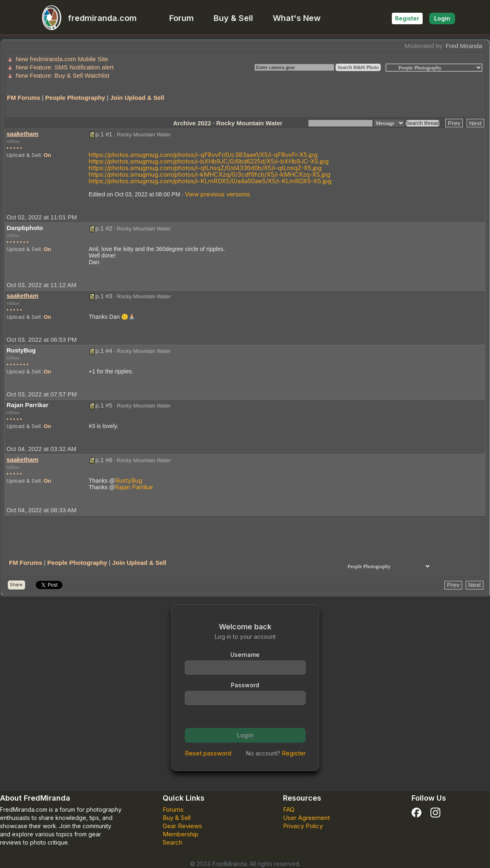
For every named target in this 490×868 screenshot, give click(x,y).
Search (173, 842)
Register (407, 18)
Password (245, 685)
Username (245, 655)
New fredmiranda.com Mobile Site (62, 59)
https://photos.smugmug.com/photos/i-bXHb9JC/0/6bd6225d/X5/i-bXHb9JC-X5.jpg (209, 161)
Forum (182, 18)
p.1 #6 (104, 460)
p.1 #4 (104, 351)
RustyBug (129, 480)
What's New (297, 18)
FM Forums (24, 98)
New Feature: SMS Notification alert (64, 67)
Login (442, 18)
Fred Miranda (464, 46)
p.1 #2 (104, 228)
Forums (173, 809)
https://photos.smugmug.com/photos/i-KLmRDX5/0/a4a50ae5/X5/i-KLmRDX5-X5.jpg (210, 181)
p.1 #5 (104, 405)
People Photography (75, 98)
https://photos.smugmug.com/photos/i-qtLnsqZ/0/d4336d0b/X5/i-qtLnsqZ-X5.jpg (205, 168)
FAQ (289, 809)
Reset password (208, 753)
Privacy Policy (303, 826)
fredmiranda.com (86, 18)
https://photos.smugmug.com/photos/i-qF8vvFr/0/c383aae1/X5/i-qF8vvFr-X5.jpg (203, 155)
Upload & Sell (24, 155)
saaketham (23, 134)
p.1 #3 (104, 296)
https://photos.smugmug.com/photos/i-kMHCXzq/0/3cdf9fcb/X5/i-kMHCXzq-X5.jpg (209, 174)
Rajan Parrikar (134, 487)
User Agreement (306, 818)
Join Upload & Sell (137, 98)
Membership (181, 834)
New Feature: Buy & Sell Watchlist (62, 75)
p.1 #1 (104, 134)
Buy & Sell (233, 18)
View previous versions (217, 194)
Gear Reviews (182, 826)
